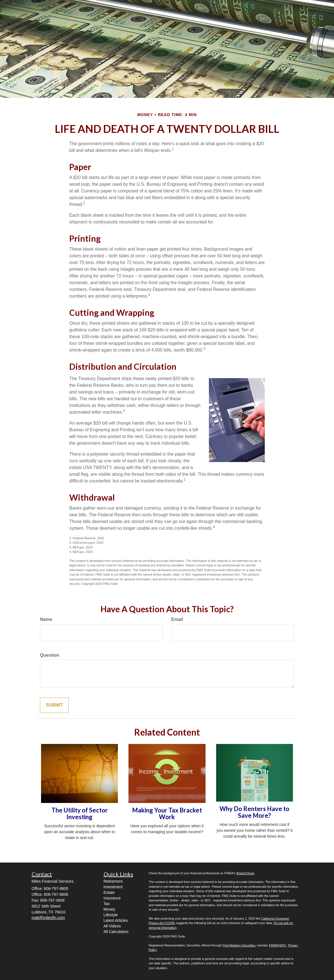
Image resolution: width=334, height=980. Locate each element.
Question (50, 655)
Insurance (112, 898)
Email (177, 619)
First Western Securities (239, 945)
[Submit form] (54, 705)
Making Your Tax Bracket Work (167, 813)
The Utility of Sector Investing (80, 813)
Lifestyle (111, 915)
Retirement (113, 881)
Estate (109, 892)
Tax (107, 904)
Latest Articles (116, 920)
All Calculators (116, 932)
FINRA (274, 945)
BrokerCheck (245, 873)
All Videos (112, 926)
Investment (113, 887)
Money (109, 909)
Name (46, 619)
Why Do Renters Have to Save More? (254, 812)
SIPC (283, 945)
